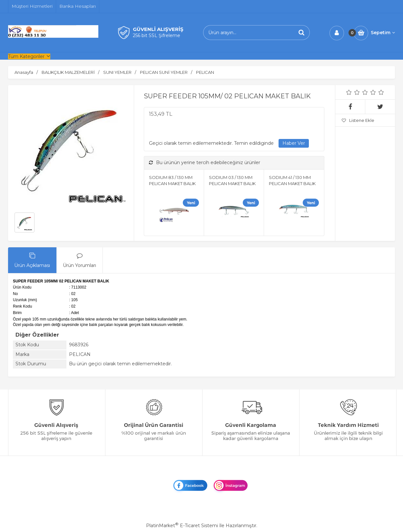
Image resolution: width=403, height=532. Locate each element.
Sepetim (383, 33)
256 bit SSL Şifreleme (157, 35)
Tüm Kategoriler (26, 56)
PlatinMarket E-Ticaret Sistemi (182, 526)
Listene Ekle (358, 120)
